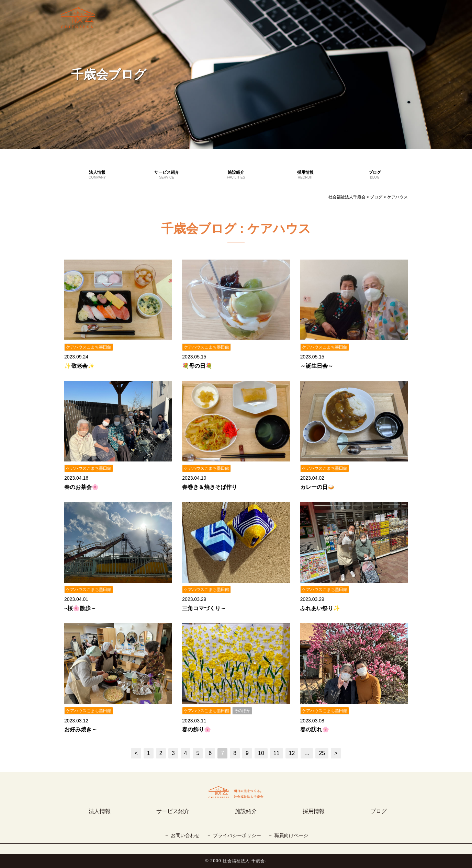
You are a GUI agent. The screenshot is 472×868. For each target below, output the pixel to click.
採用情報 (305, 175)
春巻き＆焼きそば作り (210, 487)
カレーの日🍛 (317, 487)
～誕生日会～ (317, 366)
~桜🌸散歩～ (80, 608)
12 (292, 753)
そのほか (242, 711)
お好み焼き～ (81, 729)
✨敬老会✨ (79, 366)
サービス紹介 (167, 175)
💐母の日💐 (197, 366)
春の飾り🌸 (196, 729)
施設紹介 (236, 175)
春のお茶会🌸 (81, 487)
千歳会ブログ (109, 74)
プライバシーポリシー (237, 835)
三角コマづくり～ (204, 608)
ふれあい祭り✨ (320, 608)
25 (322, 753)
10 (261, 753)
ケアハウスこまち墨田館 (89, 347)
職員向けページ (291, 835)
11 (277, 753)
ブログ (375, 175)
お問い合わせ (185, 835)
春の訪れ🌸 (315, 729)
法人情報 (97, 175)
